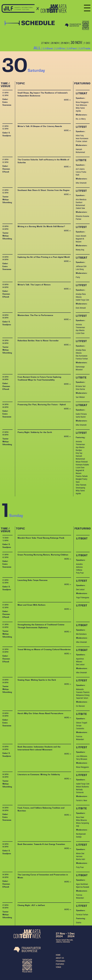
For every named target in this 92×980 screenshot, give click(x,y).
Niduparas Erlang (83, 695)
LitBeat (48, 48)
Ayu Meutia (80, 330)
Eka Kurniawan (82, 356)
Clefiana (79, 570)
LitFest (72, 48)
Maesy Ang (80, 250)
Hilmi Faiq (80, 135)
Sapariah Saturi (82, 698)
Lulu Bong (80, 269)
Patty (78, 277)
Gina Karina (80, 389)
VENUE (58, 967)
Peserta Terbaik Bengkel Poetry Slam (82, 479)
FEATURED (60, 964)
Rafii (78, 175)
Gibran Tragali (82, 723)
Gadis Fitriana (81, 414)
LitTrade (85, 48)
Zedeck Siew (80, 208)
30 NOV (76, 42)
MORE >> (67, 100)
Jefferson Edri (81, 266)
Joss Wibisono (82, 756)
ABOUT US (60, 958)
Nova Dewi (80, 817)
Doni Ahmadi (81, 308)
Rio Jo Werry (81, 119)
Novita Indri (81, 859)
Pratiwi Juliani (81, 141)
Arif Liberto (80, 169)
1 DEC (87, 43)
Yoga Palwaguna (83, 597)
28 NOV (55, 43)
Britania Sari (81, 386)
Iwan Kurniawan (82, 138)
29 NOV (65, 43)
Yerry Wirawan (82, 759)
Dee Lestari (80, 589)
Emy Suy (79, 453)
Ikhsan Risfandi (82, 462)
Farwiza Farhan (82, 359)
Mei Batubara (81, 634)
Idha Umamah (81, 183)
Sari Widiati (80, 397)
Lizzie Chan (80, 333)
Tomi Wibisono (81, 105)
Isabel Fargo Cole (82, 300)
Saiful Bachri (81, 417)
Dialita (79, 922)
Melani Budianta (82, 787)
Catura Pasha (81, 172)
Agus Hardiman (82, 884)
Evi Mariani (80, 706)
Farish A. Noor (82, 800)
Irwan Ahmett (81, 236)
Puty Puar (80, 573)
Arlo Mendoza (81, 199)
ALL (37, 48)
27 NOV (45, 43)
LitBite (60, 48)
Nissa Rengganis (82, 102)
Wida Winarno (81, 820)
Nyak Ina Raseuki (83, 887)
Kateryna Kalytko (82, 465)
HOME (58, 955)
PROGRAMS (60, 961)
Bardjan (79, 450)
